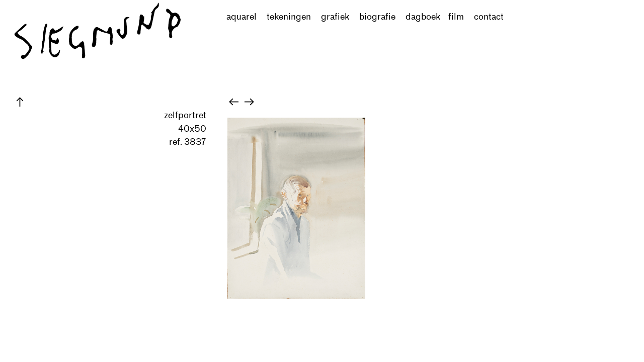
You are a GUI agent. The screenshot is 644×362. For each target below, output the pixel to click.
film (456, 17)
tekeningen (289, 17)
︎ (234, 102)
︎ (20, 102)
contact (489, 17)
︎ (249, 102)
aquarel (247, 17)
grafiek (335, 17)
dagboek (423, 17)
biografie (377, 17)
